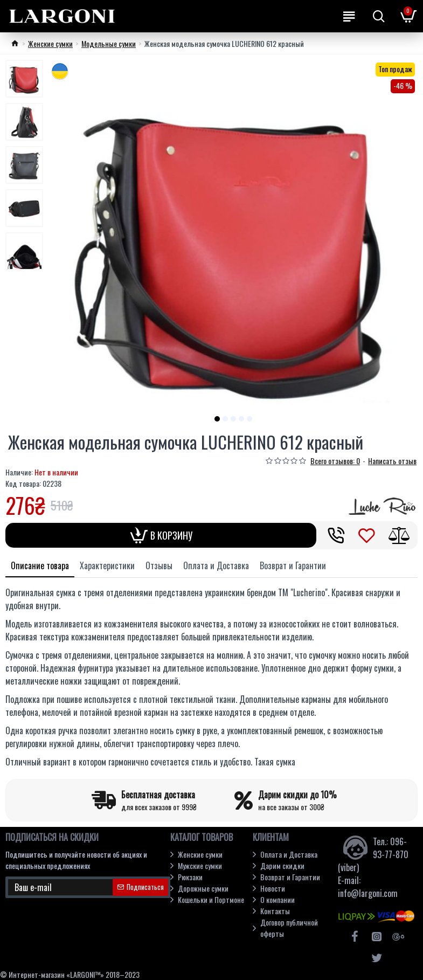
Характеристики (107, 565)
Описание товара (40, 565)
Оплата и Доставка (216, 565)
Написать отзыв (392, 461)
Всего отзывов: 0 (335, 461)
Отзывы (159, 565)
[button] (217, 419)
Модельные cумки (109, 43)
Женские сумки (50, 43)
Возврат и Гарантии (293, 565)
